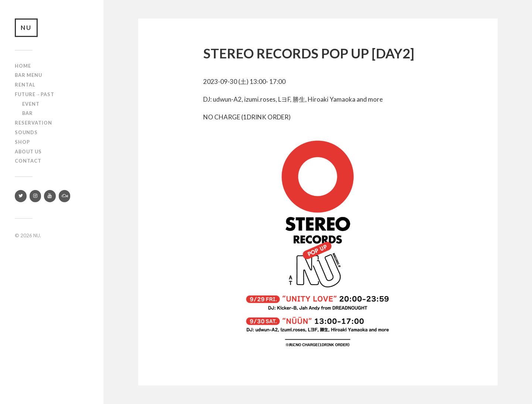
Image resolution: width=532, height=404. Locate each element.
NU (26, 28)
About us (28, 152)
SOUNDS (26, 132)
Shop (22, 142)
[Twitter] (21, 196)
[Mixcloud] (65, 196)
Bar (28, 113)
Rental (25, 85)
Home (23, 66)
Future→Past (35, 94)
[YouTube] (50, 196)
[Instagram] (35, 196)
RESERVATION (33, 123)
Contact (28, 161)
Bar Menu (28, 75)
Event (31, 104)
